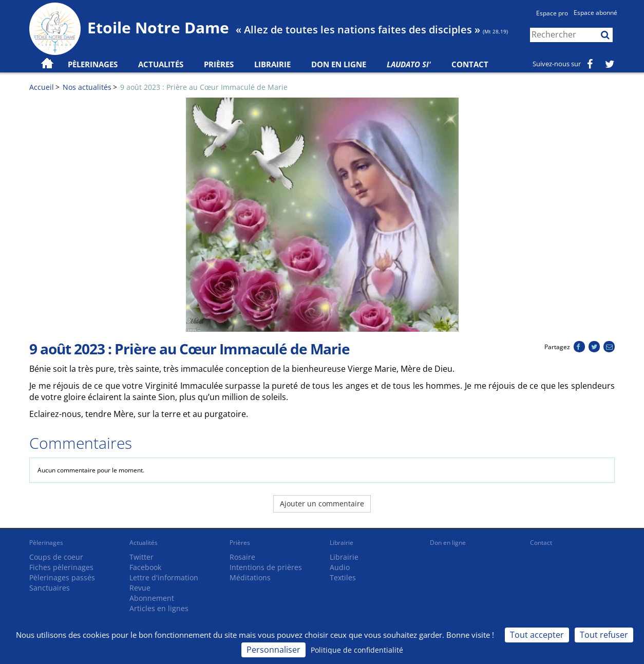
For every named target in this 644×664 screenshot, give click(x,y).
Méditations (250, 577)
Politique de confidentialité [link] (357, 650)
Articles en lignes (159, 608)
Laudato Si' (409, 64)
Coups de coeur (56, 557)
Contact (470, 64)
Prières (219, 64)
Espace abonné (595, 13)
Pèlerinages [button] (93, 64)
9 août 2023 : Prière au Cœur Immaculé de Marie (204, 87)
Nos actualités (87, 87)
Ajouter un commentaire (322, 504)
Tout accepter (537, 635)
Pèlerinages (46, 543)
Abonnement (152, 598)
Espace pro (552, 13)
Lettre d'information (164, 577)
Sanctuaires (50, 588)
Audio (340, 567)
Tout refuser (604, 635)
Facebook (145, 567)
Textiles (343, 577)
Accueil (42, 87)
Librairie (272, 64)
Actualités (144, 543)
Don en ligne (339, 64)
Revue (140, 588)
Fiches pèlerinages (61, 567)
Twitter (141, 557)
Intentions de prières (266, 567)
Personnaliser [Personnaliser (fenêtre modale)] (273, 650)
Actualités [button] (161, 64)
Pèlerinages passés (62, 577)
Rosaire (242, 557)
